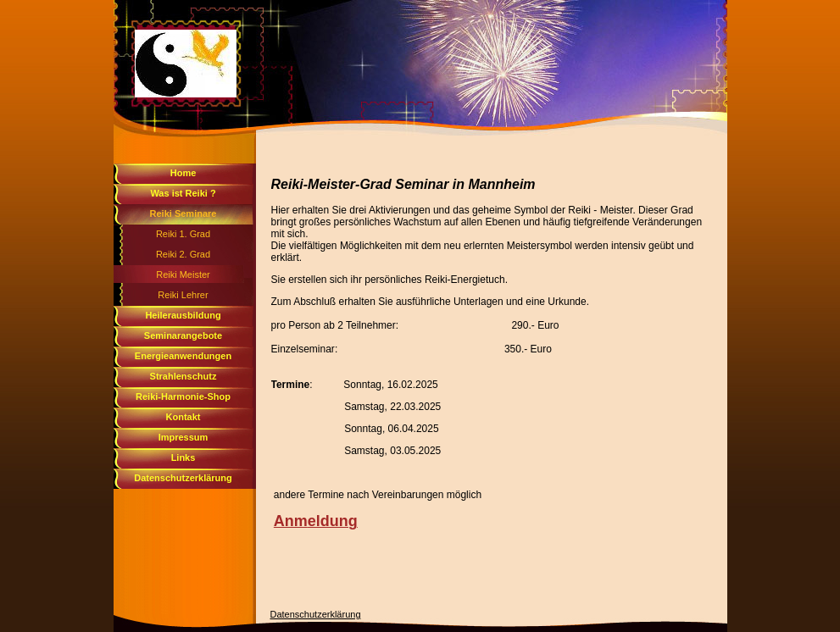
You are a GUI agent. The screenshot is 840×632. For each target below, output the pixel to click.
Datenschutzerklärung (183, 478)
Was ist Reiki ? (183, 193)
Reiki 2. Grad (183, 254)
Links (184, 457)
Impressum (184, 437)
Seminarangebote (183, 335)
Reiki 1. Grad (183, 234)
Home (184, 173)
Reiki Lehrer (183, 295)
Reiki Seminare (184, 213)
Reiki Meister (183, 274)
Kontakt (184, 417)
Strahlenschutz (184, 376)
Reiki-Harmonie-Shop (183, 396)
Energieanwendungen (183, 356)
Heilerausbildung (183, 315)
